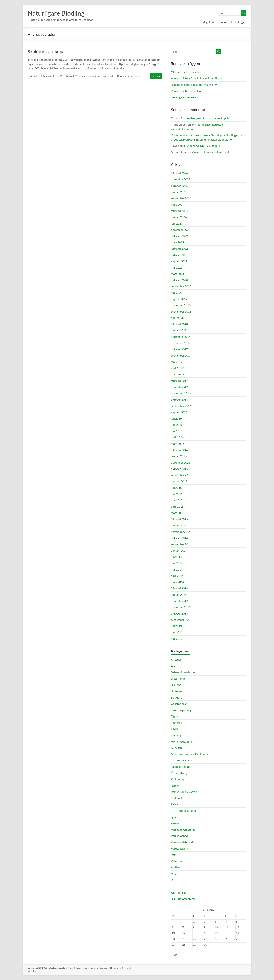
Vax (173, 855)
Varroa (175, 823)
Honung (176, 735)
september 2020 (181, 286)
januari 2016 (179, 456)
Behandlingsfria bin (183, 672)
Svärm (175, 804)
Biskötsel (177, 691)
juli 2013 (176, 626)
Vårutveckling (179, 848)
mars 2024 (177, 204)
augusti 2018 (179, 318)
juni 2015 (177, 494)
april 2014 (177, 576)
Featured (177, 723)
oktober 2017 (179, 349)
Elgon (174, 716)
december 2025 (181, 179)
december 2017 (181, 337)
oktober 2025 (179, 186)
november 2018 (181, 305)
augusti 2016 (179, 412)
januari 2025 (179, 192)
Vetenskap (177, 861)
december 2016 (181, 387)
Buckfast (176, 697)
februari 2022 (179, 249)
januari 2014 (179, 595)
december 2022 (181, 230)
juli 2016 (176, 418)
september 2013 (181, 620)
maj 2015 (177, 500)
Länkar (223, 22)
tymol (175, 817)
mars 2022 (177, 242)
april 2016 (177, 437)
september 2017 (181, 355)
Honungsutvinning (183, 741)
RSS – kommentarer (183, 899)
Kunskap (176, 748)
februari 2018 (179, 324)
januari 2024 (179, 217)
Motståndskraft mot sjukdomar (190, 754)
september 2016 (181, 406)
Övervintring (179, 773)
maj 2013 (177, 639)
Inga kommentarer (130, 76)
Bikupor (176, 685)
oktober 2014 (179, 538)
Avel (72, 76)
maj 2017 (177, 362)
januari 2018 (179, 330)
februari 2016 (179, 450)
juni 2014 (177, 563)
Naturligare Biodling (56, 13)
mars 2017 (177, 374)
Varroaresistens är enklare (187, 91)
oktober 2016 (179, 399)
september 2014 (181, 544)
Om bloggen (239, 22)
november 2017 (181, 343)
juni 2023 (177, 223)
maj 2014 (177, 569)
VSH (174, 880)
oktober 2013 (179, 613)
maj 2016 (177, 431)
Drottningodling (181, 710)
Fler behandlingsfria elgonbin (202, 146)
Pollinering (178, 779)
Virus (174, 873)
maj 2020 (177, 293)
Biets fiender (179, 678)
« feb (174, 954)
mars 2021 (177, 274)
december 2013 (181, 601)
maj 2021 (177, 267)
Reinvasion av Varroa (184, 792)
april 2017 (177, 368)
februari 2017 (179, 381)
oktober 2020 (179, 280)
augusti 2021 (179, 261)
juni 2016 (177, 425)
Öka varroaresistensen (185, 72)
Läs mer (156, 76)
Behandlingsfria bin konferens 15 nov (194, 85)
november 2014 (181, 532)
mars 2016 (177, 444)
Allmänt (176, 660)
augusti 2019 (179, 299)
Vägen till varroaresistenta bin (212, 152)
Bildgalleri (208, 22)
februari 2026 (179, 173)
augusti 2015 (179, 481)
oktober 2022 (179, 236)
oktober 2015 (179, 469)
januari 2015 (179, 525)
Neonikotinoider (181, 767)
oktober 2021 (179, 255)
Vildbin (175, 867)
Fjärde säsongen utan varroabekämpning (206, 118)
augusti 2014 (179, 550)
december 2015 (181, 462)
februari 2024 (179, 211)
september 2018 (181, 311)
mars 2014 (177, 582)
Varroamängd (105, 76)
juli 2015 (176, 488)
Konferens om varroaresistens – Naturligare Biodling (203, 135)
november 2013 (181, 607)
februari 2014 (179, 588)
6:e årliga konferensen (184, 97)
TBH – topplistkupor (184, 811)
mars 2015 (177, 513)
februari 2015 (179, 519)
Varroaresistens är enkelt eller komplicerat (197, 78)
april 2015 (177, 506)
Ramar (175, 785)
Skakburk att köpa (46, 51)
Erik (35, 76)
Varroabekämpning (86, 76)
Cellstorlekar (179, 704)
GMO (175, 729)
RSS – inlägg (178, 892)
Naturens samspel (182, 760)
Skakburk (177, 798)
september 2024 (181, 198)
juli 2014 (176, 557)
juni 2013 (177, 632)
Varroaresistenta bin (184, 842)
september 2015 (181, 475)
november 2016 (181, 393)
